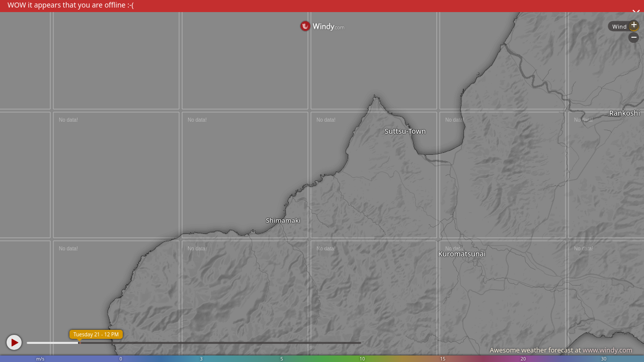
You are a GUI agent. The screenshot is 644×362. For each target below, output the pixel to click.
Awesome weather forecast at (561, 350)
